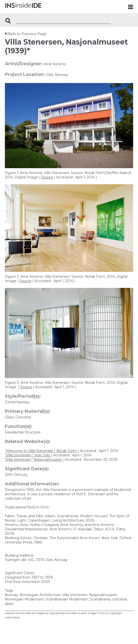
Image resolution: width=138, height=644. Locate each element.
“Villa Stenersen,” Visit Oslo (28, 455)
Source (47, 177)
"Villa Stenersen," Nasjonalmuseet (34, 460)
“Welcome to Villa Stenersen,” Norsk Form (41, 451)
